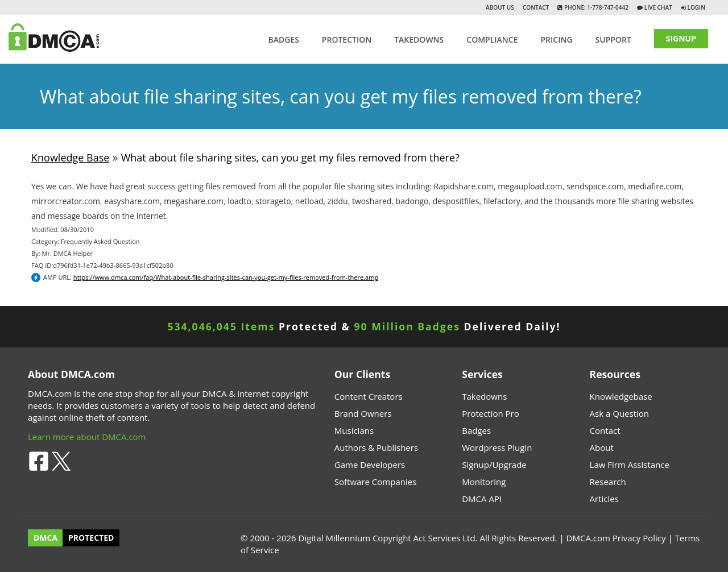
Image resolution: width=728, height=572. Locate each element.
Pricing (556, 40)
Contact (536, 7)
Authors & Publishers (376, 447)
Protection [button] (347, 40)
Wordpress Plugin (497, 447)
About (602, 447)
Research (608, 482)
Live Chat (657, 7)
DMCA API (482, 499)
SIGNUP (681, 38)
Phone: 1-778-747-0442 (595, 7)
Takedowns (484, 396)
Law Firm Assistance (630, 465)
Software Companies (375, 482)
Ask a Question (619, 413)
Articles (604, 499)
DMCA (45, 538)
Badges (283, 40)
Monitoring (484, 482)
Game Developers (370, 465)
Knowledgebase (621, 396)
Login (696, 7)
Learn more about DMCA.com (87, 437)
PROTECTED (91, 538)
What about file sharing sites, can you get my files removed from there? (290, 157)
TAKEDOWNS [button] (419, 40)
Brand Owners (363, 413)
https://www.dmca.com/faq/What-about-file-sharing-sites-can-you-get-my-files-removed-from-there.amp (226, 277)
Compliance (492, 40)
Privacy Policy (639, 538)
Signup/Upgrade (494, 465)
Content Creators (369, 396)
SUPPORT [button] (613, 40)
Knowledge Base (70, 157)
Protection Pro (491, 413)
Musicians (354, 430)
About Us (500, 7)
